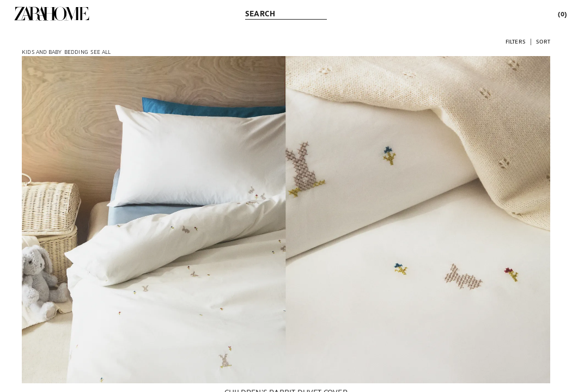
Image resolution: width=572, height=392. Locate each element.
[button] (516, 41)
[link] (52, 14)
